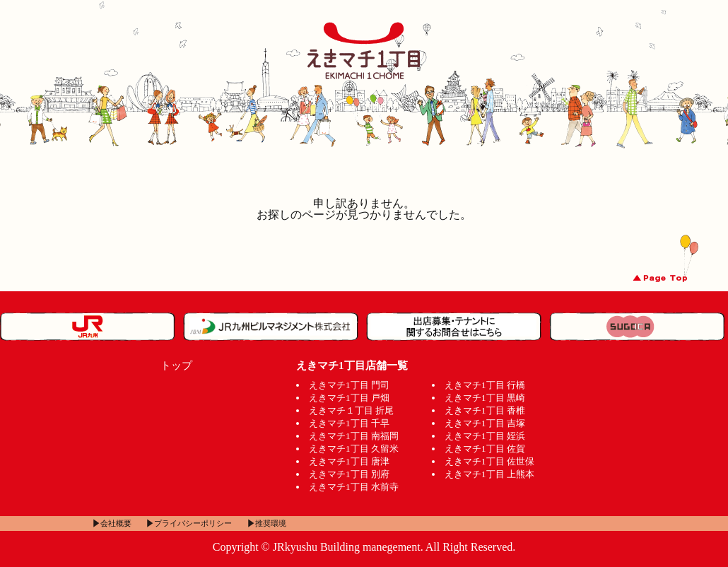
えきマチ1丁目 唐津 (349, 461)
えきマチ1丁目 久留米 (354, 449)
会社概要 (116, 523)
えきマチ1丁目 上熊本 (489, 474)
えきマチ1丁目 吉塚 (485, 423)
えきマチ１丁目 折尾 (351, 410)
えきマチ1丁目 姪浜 (485, 436)
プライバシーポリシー (193, 523)
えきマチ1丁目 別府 (349, 474)
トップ (176, 366)
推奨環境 (271, 523)
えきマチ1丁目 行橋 (485, 385)
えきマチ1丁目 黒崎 (485, 398)
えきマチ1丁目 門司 (349, 385)
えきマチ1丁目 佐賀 (485, 449)
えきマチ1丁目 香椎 (485, 410)
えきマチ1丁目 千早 (349, 423)
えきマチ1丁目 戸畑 (349, 398)
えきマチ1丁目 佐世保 (489, 461)
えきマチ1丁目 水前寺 (354, 487)
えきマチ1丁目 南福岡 (354, 436)
